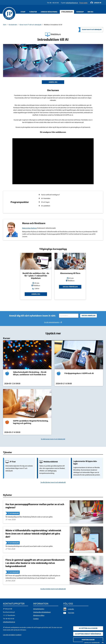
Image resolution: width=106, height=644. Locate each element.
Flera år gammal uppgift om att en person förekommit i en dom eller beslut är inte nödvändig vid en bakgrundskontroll (35, 563)
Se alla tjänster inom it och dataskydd (53, 482)
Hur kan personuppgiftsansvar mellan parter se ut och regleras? (35, 506)
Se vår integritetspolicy (52, 322)
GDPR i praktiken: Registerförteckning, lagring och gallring (31, 422)
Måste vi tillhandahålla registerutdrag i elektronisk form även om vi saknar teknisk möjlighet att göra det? (33, 534)
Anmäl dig (36, 294)
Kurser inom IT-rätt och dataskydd (30, 25)
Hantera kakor (88, 640)
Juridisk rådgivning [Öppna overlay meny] (49, 12)
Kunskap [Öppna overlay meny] (80, 12)
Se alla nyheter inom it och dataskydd (53, 589)
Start (23, 12)
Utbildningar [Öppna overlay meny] (67, 12)
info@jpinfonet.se (9, 622)
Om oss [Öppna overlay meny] (90, 12)
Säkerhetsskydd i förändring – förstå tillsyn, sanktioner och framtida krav (30, 373)
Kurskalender (13, 25)
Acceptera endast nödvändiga (88, 634)
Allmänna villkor (39, 615)
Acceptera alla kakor (88, 628)
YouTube (71, 613)
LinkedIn (71, 609)
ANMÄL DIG (53, 82)
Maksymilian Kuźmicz (29, 228)
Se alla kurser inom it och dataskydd (53, 439)
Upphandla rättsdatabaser (42, 612)
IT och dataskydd (13, 513)
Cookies (36, 619)
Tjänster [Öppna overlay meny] (33, 12)
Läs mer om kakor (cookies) (12, 635)
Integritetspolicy (39, 609)
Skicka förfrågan (70, 287)
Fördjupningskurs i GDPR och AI (79, 373)
